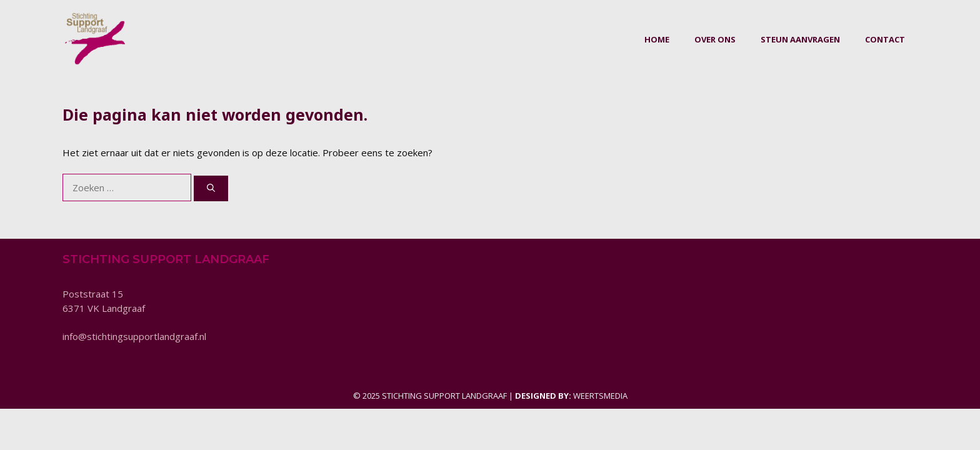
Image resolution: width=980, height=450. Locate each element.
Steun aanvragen (800, 39)
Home (657, 39)
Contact (885, 39)
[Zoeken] (211, 189)
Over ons (715, 39)
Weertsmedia (600, 396)
